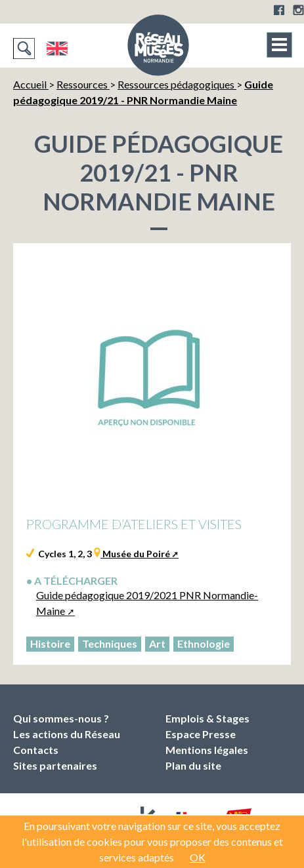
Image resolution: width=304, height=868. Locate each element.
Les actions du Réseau (67, 734)
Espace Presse (201, 734)
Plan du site (193, 765)
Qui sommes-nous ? (61, 718)
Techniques (110, 643)
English (57, 49)
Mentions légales (207, 750)
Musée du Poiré (135, 554)
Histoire (50, 643)
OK (198, 857)
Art (157, 643)
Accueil (31, 84)
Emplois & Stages (207, 718)
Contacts (36, 750)
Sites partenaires (55, 765)
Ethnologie (204, 643)
